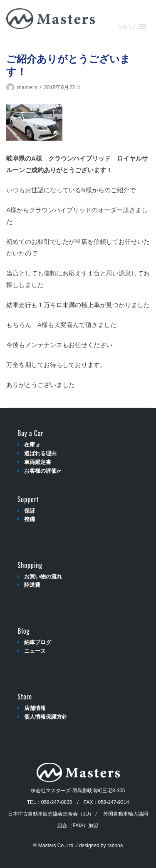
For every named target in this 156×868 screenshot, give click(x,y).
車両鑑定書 (38, 462)
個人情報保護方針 (46, 717)
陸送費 (32, 585)
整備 (30, 519)
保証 (30, 511)
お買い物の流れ (43, 577)
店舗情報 (35, 708)
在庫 (32, 445)
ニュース (35, 651)
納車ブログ (38, 642)
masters (27, 87)
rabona (115, 846)
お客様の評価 (43, 471)
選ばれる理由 (40, 453)
